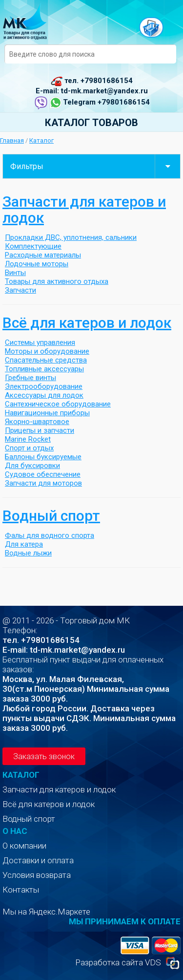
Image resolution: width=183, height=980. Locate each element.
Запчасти (20, 290)
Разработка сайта (109, 962)
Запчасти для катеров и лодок (84, 210)
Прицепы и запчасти (40, 430)
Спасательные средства (46, 360)
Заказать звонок (44, 756)
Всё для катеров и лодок (87, 323)
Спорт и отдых (29, 448)
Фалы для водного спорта (50, 535)
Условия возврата (37, 875)
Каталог (41, 140)
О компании (24, 846)
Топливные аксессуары (44, 369)
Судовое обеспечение (43, 474)
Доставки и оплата (38, 860)
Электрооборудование (44, 386)
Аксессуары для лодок (44, 395)
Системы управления (40, 342)
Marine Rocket (28, 439)
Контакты (21, 890)
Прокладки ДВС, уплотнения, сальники (71, 237)
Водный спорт (51, 516)
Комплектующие (33, 246)
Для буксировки (32, 466)
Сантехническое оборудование (58, 404)
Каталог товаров (91, 123)
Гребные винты (30, 378)
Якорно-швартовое (37, 422)
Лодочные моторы (37, 264)
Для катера (24, 544)
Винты (15, 273)
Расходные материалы (43, 255)
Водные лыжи (28, 553)
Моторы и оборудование (47, 351)
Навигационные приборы (47, 413)
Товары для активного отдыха (57, 281)
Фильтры (95, 166)
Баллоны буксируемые (43, 457)
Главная (12, 140)
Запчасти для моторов (43, 483)
